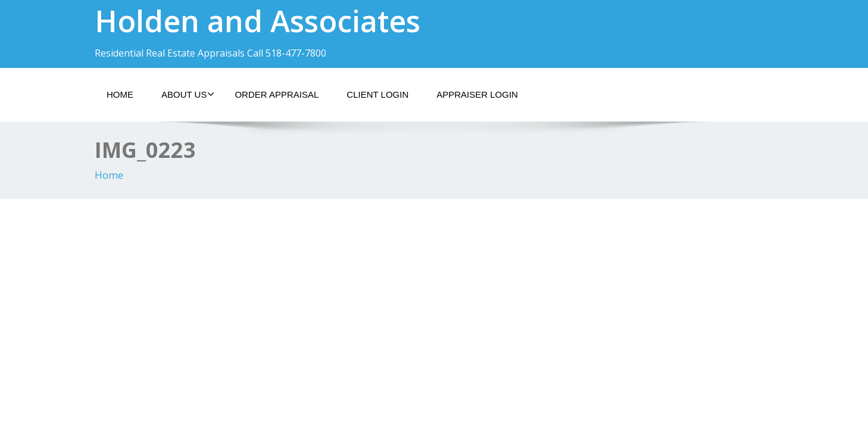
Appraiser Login (477, 94)
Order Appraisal (277, 94)
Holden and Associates (257, 21)
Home (120, 94)
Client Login (377, 94)
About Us (188, 94)
